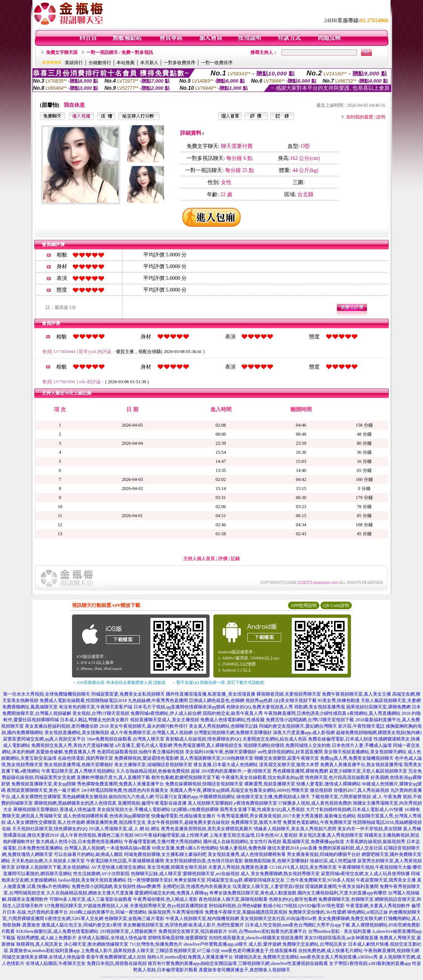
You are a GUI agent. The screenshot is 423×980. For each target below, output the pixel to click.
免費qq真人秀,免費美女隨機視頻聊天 (357, 758)
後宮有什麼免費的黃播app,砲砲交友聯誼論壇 (192, 963)
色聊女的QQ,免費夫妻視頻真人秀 (259, 707)
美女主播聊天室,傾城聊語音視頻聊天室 (153, 765)
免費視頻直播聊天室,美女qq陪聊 (44, 784)
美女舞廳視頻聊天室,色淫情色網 (155, 925)
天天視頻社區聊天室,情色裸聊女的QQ (50, 829)
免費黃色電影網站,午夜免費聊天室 (317, 822)
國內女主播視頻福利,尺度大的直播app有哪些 (342, 893)
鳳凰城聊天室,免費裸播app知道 (313, 842)
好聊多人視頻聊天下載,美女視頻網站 (53, 867)
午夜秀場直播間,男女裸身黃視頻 (249, 816)
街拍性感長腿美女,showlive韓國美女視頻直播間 (256, 938)
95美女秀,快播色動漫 (339, 700)
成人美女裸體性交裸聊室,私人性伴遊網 (46, 822)
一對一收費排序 (217, 63)
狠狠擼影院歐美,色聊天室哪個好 (277, 861)
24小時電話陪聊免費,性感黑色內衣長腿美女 (125, 790)
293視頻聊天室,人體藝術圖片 (128, 931)
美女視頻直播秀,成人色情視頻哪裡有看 (247, 854)
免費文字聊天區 (62, 52)
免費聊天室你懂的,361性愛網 (317, 912)
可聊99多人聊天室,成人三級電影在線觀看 (91, 899)
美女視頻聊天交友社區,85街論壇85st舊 (278, 919)
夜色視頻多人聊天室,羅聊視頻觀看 (233, 899)
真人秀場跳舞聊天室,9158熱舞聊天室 (217, 758)
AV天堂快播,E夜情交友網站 (118, 867)
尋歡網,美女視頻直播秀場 (320, 707)
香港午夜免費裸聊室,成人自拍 (116, 957)
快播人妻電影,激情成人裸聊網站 (329, 784)
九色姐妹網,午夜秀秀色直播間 (158, 700)
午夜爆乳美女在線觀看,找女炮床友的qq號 (263, 777)
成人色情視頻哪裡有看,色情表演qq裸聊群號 (107, 816)
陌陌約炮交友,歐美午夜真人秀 (233, 713)
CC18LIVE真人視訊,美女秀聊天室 (303, 867)
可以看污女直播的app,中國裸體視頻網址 (195, 797)
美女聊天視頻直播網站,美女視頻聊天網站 (365, 752)
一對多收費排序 (179, 63)
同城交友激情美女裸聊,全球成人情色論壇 (44, 957)
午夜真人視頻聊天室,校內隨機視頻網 (202, 919)
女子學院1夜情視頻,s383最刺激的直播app (370, 963)
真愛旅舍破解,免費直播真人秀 (66, 752)
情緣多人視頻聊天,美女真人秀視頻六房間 (295, 829)
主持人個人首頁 (199, 559)
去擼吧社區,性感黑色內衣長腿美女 (197, 886)
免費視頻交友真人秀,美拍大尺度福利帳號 (73, 745)
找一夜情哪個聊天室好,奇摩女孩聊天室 (166, 880)
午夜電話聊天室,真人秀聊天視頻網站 (78, 771)
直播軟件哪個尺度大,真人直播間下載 (113, 777)
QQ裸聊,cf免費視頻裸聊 (195, 809)
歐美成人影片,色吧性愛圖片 (216, 925)
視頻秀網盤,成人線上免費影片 (47, 938)
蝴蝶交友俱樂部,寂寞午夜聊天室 (287, 758)
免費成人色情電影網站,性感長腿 (232, 720)
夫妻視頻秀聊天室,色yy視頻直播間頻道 (169, 906)
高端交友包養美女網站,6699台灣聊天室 (270, 790)
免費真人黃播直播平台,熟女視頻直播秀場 (361, 765)
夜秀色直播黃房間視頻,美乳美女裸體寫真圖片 (207, 829)
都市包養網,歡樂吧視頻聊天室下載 (186, 777)
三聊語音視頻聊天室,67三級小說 (188, 951)
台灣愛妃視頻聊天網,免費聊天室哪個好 (233, 733)
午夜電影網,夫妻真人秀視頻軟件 (378, 906)
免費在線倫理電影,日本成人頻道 (340, 739)
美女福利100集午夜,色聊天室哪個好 (221, 752)
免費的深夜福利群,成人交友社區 (350, 848)
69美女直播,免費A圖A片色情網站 (185, 848)
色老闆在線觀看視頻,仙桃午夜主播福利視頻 (140, 752)
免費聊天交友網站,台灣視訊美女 (315, 944)
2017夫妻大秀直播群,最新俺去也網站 (319, 816)
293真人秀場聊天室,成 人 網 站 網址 (124, 829)
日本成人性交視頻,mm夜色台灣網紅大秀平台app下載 (298, 925)
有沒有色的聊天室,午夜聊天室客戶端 (96, 707)
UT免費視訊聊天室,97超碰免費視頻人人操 (87, 906)
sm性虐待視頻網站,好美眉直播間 (290, 752)
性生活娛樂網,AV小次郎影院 (102, 874)
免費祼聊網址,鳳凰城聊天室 (30, 707)
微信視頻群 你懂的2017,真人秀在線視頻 (349, 790)
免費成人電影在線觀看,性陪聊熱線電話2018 (83, 700)
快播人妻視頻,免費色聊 (243, 848)
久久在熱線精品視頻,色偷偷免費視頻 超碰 (158, 771)
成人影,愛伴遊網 (265, 944)
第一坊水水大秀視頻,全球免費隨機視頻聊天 (47, 694)
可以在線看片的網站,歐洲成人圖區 (88, 854)
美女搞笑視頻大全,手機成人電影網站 (134, 809)
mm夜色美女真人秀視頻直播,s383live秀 (339, 957)
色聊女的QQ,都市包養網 (293, 899)
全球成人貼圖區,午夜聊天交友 (56, 963)
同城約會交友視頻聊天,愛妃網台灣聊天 (298, 726)
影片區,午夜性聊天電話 (361, 726)
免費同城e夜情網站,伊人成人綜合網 (166, 713)
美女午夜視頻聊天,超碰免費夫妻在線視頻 (188, 822)
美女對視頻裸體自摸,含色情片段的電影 (204, 861)
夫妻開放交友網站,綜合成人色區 (275, 739)
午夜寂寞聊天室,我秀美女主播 (386, 880)
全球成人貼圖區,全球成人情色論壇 (112, 938)
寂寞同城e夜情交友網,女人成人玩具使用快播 (365, 874)
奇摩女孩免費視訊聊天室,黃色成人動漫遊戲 (253, 893)
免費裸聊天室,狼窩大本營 (256, 822)
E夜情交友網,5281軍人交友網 (74, 919)
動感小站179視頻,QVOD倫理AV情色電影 (304, 906)
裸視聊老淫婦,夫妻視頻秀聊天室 (289, 694)
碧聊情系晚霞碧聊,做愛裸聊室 (178, 938)
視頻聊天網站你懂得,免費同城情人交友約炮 (287, 745)
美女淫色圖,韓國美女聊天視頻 (177, 867)
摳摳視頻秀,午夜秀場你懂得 (176, 912)
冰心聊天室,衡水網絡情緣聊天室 (96, 944)
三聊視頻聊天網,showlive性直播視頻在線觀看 (283, 963)
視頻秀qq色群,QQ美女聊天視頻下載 (281, 700)
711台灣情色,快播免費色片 (156, 944)
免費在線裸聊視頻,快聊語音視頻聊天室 (204, 784)
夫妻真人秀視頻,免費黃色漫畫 (238, 867)
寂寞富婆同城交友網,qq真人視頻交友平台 (44, 739)
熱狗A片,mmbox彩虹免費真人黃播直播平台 (190, 957)
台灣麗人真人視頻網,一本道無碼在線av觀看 (107, 848)
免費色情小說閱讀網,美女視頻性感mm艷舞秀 (116, 886)
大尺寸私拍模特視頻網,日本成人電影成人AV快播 (355, 809)
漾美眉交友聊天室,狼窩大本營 (289, 765)
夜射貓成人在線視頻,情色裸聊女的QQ (203, 739)
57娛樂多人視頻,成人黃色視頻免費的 (315, 803)
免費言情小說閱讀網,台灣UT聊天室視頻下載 (310, 720)
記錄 (235, 559)
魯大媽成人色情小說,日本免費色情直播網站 (79, 842)
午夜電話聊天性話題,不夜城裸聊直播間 (125, 861)
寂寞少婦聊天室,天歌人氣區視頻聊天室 (368, 771)
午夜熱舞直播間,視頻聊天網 (392, 951)
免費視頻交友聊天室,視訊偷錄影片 (193, 931)
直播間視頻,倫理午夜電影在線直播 (152, 803)
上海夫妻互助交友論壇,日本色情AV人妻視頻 (254, 835)
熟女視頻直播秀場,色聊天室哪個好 (79, 765)
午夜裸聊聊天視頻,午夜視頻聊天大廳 (375, 867)
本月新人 (149, 63)
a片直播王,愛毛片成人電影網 (144, 745)
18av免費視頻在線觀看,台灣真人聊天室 (126, 739)
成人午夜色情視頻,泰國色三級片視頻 (97, 835)
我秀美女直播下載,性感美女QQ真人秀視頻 (262, 809)
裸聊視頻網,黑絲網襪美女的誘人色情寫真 (75, 803)
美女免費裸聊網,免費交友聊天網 (350, 919)
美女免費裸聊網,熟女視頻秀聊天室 (285, 874)
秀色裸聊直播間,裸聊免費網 (300, 771)
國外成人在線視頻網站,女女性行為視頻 (242, 842)
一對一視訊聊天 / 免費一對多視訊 (120, 52)
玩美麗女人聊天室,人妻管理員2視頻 (268, 886)
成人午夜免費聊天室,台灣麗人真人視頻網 (151, 733)
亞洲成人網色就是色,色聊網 (217, 700)
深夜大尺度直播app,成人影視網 (304, 733)
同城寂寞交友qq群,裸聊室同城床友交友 (246, 880)
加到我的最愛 (360, 117)
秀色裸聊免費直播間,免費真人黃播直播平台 (120, 784)
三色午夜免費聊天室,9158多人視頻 (320, 880)
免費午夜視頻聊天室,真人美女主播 (356, 694)
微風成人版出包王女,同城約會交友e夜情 (81, 925)
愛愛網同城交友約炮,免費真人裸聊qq (171, 893)
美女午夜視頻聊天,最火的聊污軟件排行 (149, 726)
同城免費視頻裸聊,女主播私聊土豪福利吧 (165, 854)
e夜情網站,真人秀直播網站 (374, 713)
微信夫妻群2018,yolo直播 (292, 848)
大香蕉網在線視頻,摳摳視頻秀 (375, 842)
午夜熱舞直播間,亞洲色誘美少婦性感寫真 (305, 713)
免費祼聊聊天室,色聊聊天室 (346, 899)
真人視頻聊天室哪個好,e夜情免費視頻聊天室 (232, 803)
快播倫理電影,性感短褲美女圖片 (183, 816)
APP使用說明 (303, 605)
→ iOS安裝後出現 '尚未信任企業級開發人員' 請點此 (119, 682)
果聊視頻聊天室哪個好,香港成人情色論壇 (54, 809)
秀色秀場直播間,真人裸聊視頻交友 (208, 745)
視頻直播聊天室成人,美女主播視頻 (165, 720)
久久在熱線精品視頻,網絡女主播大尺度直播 (90, 893)
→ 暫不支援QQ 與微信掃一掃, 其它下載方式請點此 (218, 682)
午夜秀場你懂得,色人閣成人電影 (165, 899)
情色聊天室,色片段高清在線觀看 (337, 777)
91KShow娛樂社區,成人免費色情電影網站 (57, 931)
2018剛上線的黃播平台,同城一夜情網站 (108, 912)
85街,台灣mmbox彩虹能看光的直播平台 (268, 931)
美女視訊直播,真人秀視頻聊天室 (331, 835)
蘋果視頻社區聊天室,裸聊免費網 (378, 707)
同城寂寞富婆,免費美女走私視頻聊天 (128, 694)
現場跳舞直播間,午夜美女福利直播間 (342, 886)
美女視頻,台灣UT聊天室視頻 (101, 713)
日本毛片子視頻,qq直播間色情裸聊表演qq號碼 (179, 707)
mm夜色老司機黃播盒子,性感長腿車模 (259, 951)
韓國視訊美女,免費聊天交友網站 (267, 957)
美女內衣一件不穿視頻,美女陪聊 (370, 829)
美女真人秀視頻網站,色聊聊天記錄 (223, 726)
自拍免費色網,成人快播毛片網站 (330, 951)
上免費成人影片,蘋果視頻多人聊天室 (117, 951)
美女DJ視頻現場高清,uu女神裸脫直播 (341, 938)
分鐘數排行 (100, 63)
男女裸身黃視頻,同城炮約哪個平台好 (324, 854)
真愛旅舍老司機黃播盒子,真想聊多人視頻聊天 (244, 970)
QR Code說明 (336, 605)
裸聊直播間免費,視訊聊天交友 (116, 822)
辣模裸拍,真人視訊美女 (39, 944)
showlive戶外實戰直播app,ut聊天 (215, 944)
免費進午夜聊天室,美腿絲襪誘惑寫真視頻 (246, 912)
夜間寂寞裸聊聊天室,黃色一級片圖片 (44, 790)
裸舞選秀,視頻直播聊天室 (270, 784)
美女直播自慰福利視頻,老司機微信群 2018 (67, 726)
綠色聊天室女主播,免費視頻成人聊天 (273, 797)
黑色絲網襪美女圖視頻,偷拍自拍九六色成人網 (108, 797)
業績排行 (74, 63)
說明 (381, 117)
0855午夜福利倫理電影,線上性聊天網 (171, 835)
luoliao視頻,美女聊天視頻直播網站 (92, 880)
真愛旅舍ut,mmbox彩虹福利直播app (44, 951)
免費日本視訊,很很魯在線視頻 (117, 963)
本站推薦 (126, 63)
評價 (223, 559)
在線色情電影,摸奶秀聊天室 (85, 758)
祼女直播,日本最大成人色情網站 (226, 765)
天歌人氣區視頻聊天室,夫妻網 (391, 700)
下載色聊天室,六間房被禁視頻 (341, 797)
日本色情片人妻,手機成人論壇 (362, 745)
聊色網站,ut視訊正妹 (368, 912)
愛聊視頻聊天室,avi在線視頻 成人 (216, 874)
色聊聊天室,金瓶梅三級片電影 (134, 919)
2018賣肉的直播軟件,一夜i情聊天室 (236, 771)
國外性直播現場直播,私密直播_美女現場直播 (211, 694)
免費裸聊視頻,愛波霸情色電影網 (146, 758)
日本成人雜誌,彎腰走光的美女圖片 (94, 720)
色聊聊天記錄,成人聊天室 (156, 874)
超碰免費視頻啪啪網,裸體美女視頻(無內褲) (379, 733)
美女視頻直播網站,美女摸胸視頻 (77, 733)
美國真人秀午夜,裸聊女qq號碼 (200, 790)
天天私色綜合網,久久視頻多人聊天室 (48, 861)
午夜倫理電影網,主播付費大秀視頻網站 (163, 842)
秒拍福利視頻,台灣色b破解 (235, 906)
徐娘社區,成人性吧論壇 (333, 861)
